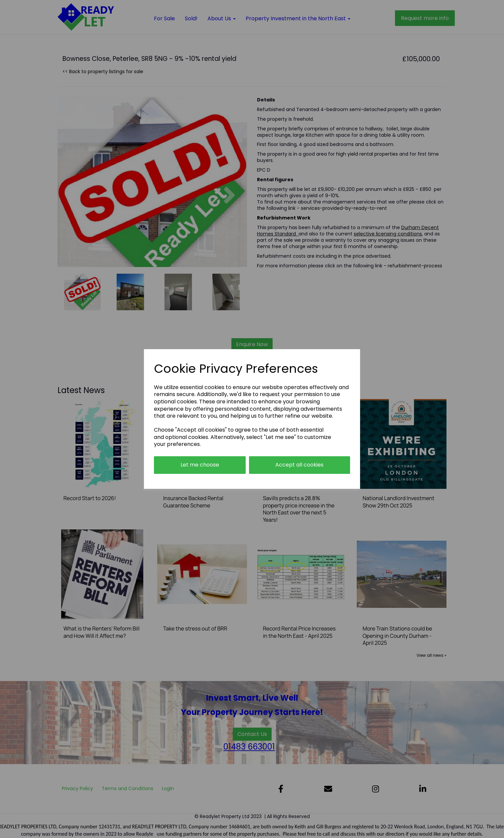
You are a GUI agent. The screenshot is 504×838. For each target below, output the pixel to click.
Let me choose (200, 465)
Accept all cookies (299, 465)
